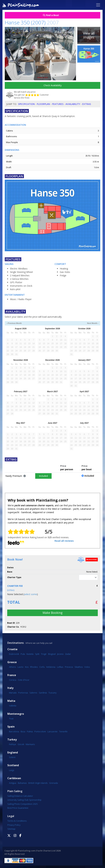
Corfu (42, 667)
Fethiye (13, 744)
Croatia (12, 649)
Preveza (69, 667)
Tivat (11, 719)
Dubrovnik (14, 654)
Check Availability (53, 85)
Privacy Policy (14, 825)
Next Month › (93, 323)
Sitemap (11, 829)
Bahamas (22, 783)
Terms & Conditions (17, 821)
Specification (26, 104)
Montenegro (16, 714)
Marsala (13, 693)
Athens (12, 667)
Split (37, 654)
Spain (11, 727)
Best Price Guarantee (18, 808)
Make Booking (53, 613)
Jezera (60, 654)
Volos (87, 667)
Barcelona (14, 731)
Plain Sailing (15, 791)
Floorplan (43, 104)
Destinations (16, 643)
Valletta (13, 706)
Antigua (13, 783)
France (12, 675)
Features (58, 104)
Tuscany (52, 693)
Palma (30, 731)
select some (31, 594)
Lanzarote (52, 731)
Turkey (12, 740)
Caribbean (14, 778)
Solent (12, 757)
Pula (23, 654)
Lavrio (20, 667)
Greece (12, 662)
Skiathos (79, 667)
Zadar (68, 654)
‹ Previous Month (14, 323)
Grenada (53, 783)
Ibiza (23, 731)
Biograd (52, 654)
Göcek (21, 744)
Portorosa (23, 693)
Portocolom (40, 731)
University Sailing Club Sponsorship (24, 800)
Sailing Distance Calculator (20, 796)
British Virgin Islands (38, 783)
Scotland (13, 765)
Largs (12, 770)
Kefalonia (51, 667)
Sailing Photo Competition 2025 (22, 804)
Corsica (13, 680)
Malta (11, 701)
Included (43, 476)
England (13, 753)
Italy (10, 688)
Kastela (30, 654)
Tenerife (63, 731)
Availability (73, 104)
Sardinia (43, 693)
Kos (27, 667)
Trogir (44, 654)
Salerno (33, 693)
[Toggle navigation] (98, 5)
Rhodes (34, 667)
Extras (87, 104)
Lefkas (60, 667)
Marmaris (30, 744)
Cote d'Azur (24, 680)
